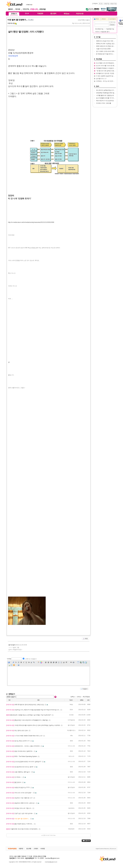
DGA (71, 710)
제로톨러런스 (71, 730)
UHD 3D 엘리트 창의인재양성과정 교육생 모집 (25, 705)
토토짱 (71, 715)
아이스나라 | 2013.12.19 (82, 23)
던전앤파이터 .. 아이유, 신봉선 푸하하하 (23, 746)
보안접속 (113, 19)
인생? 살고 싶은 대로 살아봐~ (20, 813)
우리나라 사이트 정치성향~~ (19, 793)
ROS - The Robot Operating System (22, 756)
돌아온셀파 (12, 645)
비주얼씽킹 (71, 720)
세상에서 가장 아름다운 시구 (20, 798)
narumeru (71, 808)
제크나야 (71, 756)
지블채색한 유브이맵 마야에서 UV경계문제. (22, 829)
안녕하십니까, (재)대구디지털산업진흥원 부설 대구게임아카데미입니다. (33, 710)
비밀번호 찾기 (105, 32)
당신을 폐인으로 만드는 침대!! (20, 767)
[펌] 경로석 (14, 782)
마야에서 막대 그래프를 (104, 103)
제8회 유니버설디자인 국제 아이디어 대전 (109, 41)
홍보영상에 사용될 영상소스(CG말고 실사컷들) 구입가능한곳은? (29, 715)
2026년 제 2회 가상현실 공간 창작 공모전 (109, 44)
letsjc (71, 704)
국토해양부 (13, 56)
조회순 (79, 697)
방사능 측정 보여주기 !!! (18, 741)
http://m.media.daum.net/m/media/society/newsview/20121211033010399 (31, 222)
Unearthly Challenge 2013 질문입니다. (108, 93)
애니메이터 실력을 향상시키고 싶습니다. (109, 90)
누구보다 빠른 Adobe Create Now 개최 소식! (24, 736)
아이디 (97, 32)
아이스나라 (71, 746)
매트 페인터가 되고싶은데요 (105, 101)
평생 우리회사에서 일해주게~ (20, 751)
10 (54, 835)
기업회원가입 (110, 29)
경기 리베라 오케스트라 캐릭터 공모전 (108, 51)
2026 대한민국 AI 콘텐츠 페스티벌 (107, 46)
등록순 (73, 697)
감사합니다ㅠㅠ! (101, 79)
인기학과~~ (14, 777)
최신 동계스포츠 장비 (17, 731)
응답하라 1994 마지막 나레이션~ (21, 803)
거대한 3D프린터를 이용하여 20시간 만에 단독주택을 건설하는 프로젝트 (33, 725)
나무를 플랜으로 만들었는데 (105, 95)
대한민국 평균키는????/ (18, 788)
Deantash (71, 829)
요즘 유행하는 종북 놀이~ (19, 772)
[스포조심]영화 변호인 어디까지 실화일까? (24, 762)
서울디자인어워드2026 (103, 49)
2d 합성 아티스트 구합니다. (19, 808)
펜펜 (71, 741)
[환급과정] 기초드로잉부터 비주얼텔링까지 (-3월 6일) (27, 720)
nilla (71, 736)
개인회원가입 (99, 29)
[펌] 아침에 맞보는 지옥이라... (20, 824)
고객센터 (95, 4)
